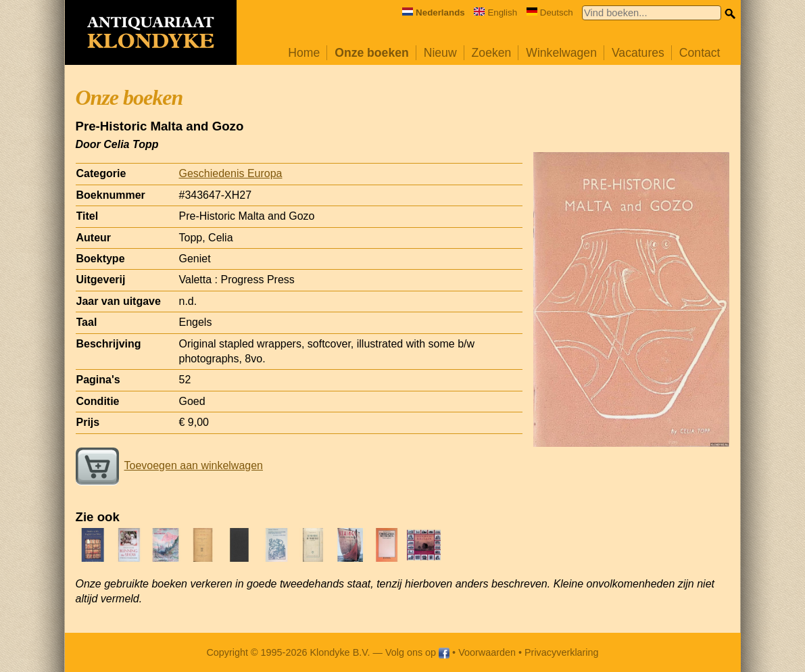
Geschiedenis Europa (231, 173)
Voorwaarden (487, 652)
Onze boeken (372, 53)
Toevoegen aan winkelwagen (169, 465)
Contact (700, 53)
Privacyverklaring (562, 652)
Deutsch (550, 13)
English (495, 13)
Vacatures (638, 53)
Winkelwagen (561, 53)
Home (304, 53)
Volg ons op (417, 652)
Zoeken (492, 53)
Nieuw (440, 53)
